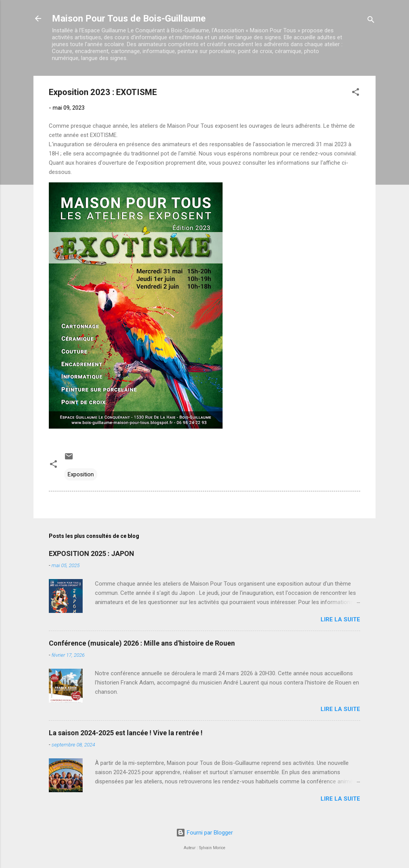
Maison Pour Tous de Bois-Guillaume (129, 18)
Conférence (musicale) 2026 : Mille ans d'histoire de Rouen (142, 643)
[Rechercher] (371, 21)
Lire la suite (340, 619)
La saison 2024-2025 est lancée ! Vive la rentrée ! (126, 733)
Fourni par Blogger (204, 833)
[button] (356, 93)
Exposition (81, 474)
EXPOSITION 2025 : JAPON (91, 553)
